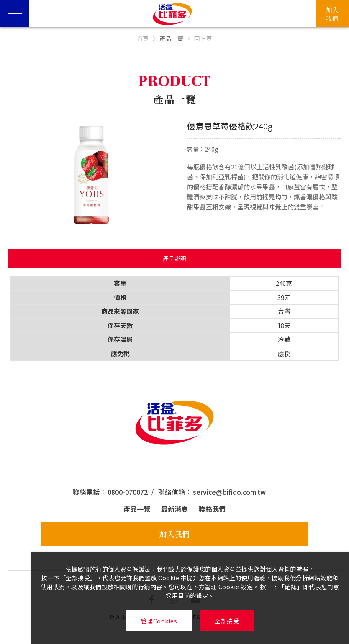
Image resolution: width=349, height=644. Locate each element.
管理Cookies (159, 621)
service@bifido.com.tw (229, 492)
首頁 (143, 39)
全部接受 (227, 621)
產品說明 (174, 259)
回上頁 (203, 39)
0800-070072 (128, 492)
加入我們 (174, 534)
